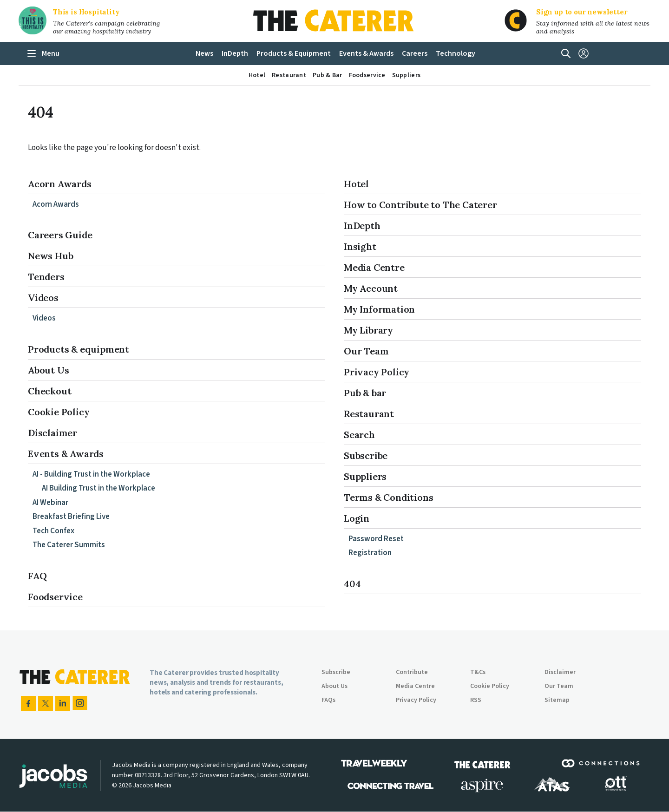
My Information (379, 309)
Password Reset (376, 539)
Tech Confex (53, 531)
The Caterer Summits (69, 545)
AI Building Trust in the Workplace (98, 488)
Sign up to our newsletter (582, 12)
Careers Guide (60, 235)
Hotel (356, 184)
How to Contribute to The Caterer (420, 205)
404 (352, 584)
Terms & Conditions (388, 497)
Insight (360, 246)
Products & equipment (79, 349)
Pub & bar (365, 393)
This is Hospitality (86, 12)
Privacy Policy (377, 372)
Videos (43, 298)
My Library (368, 330)
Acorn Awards (60, 184)
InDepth (362, 226)
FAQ (37, 576)
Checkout (49, 391)
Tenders (46, 277)
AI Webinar (50, 503)
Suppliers (365, 476)
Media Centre (374, 267)
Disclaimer (52, 433)
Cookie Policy (59, 412)
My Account (371, 288)
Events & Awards (66, 454)
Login (357, 518)
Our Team (366, 351)
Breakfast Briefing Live (71, 517)
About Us (48, 370)
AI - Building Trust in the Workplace (91, 474)
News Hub (50, 256)
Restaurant (369, 414)
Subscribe (366, 455)
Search (359, 435)
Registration (370, 553)
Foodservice (55, 597)
